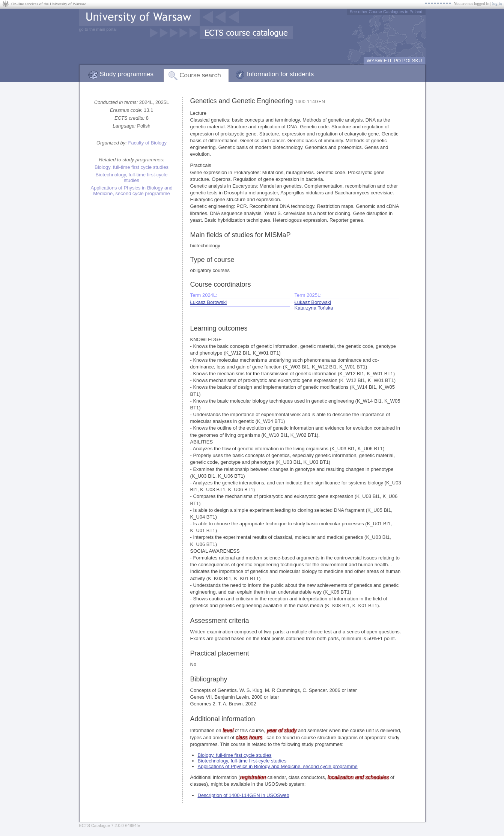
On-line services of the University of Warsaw (49, 4)
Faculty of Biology (147, 143)
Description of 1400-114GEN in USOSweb (244, 795)
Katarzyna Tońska (314, 308)
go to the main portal (98, 29)
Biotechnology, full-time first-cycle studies (132, 177)
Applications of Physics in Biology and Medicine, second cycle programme (131, 191)
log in (497, 3)
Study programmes (127, 74)
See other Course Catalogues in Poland (386, 12)
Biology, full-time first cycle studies (132, 167)
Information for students (281, 74)
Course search (200, 75)
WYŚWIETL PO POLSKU (394, 61)
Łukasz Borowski (209, 302)
